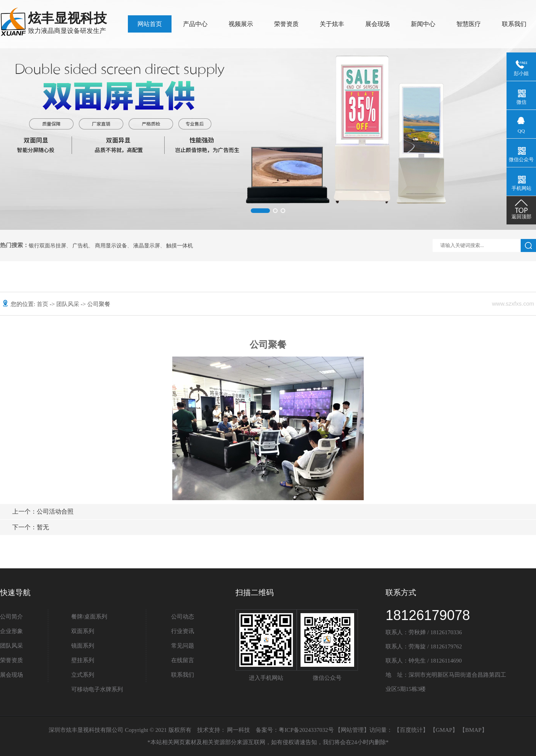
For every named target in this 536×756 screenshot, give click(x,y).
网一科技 (239, 730)
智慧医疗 (469, 24)
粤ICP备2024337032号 (306, 730)
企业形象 (11, 631)
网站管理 (352, 730)
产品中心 (195, 24)
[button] (260, 211)
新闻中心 (423, 24)
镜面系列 (83, 646)
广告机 (80, 246)
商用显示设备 (111, 246)
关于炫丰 (332, 24)
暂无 (31, 527)
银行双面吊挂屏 (47, 246)
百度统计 (411, 730)
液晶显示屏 (147, 246)
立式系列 (83, 675)
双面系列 (83, 631)
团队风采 (69, 304)
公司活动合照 (43, 511)
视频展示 (241, 24)
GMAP (444, 730)
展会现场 (377, 24)
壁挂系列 (83, 660)
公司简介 (11, 617)
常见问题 (183, 646)
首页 (43, 304)
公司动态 (183, 617)
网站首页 (150, 24)
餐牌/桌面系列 (89, 617)
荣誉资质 (286, 24)
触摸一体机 (180, 246)
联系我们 (514, 24)
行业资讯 (183, 631)
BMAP (473, 730)
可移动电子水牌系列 (97, 689)
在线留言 (183, 660)
